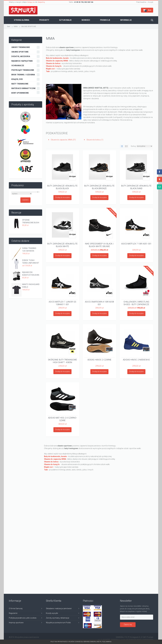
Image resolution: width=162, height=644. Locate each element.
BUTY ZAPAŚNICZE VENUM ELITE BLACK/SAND (136, 187)
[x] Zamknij (107, 642)
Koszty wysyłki (52, 613)
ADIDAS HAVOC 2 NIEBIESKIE (136, 360)
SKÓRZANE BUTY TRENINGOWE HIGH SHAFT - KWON (62, 361)
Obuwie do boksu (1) (94, 140)
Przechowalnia (141, 2)
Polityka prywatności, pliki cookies (23, 618)
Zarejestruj (41, 2)
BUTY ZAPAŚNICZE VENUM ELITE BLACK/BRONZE (99, 187)
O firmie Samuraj (16, 609)
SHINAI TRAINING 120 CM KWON (29, 250)
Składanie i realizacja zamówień (59, 609)
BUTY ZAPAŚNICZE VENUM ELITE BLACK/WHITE (63, 245)
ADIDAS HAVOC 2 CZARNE (99, 360)
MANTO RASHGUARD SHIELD (31, 286)
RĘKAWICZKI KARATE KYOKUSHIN (31, 274)
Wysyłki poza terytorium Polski (58, 623)
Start (9, 26)
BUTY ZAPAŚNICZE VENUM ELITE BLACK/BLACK (63, 187)
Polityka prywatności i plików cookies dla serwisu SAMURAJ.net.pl (77, 642)
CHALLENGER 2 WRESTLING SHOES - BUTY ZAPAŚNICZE (136, 303)
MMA (16, 26)
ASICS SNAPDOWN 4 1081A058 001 (99, 303)
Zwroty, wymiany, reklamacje (58, 618)
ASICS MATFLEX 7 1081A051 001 (136, 244)
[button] (147, 10)
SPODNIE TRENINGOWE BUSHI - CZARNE (31, 221)
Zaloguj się (31, 2)
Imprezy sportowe (16, 623)
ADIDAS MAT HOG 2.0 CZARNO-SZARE (62, 419)
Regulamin (13, 613)
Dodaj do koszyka (62, 197)
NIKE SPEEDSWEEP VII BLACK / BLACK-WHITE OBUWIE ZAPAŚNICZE (99, 245)
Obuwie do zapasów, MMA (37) (62, 140)
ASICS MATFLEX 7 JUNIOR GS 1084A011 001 (62, 303)
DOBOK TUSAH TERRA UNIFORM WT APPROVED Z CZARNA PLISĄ (31, 262)
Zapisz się (128, 624)
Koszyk (151, 2)
